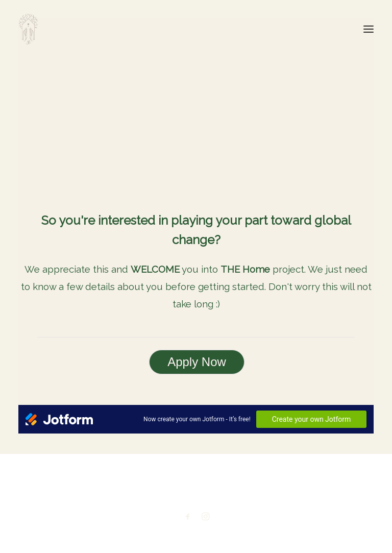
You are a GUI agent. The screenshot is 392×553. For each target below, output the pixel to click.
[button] (369, 29)
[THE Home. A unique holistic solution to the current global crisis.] (28, 29)
